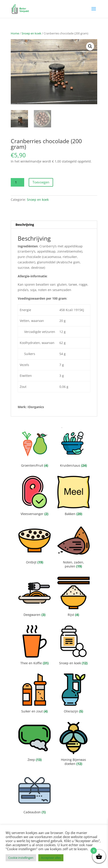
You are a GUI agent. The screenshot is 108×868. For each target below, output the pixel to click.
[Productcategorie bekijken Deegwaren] (35, 598)
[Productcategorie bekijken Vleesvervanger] (35, 497)
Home (15, 33)
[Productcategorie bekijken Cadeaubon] (35, 795)
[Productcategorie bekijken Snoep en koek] (73, 646)
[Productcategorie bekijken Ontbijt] (35, 545)
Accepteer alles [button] (51, 858)
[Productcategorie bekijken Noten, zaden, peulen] (73, 547)
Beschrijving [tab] (25, 225)
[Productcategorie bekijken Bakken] (73, 497)
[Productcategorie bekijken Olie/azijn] (73, 694)
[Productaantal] (17, 182)
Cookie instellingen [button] (21, 858)
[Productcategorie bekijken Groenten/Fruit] (35, 448)
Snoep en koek (31, 33)
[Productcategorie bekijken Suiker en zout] (35, 694)
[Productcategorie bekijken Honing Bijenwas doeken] (73, 745)
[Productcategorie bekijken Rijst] (73, 598)
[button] (90, 46)
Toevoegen (41, 182)
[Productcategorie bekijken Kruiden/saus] (73, 448)
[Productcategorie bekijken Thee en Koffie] (35, 646)
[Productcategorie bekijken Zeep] (35, 743)
